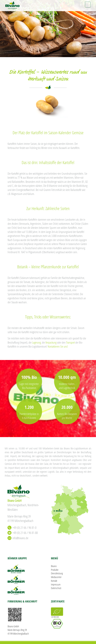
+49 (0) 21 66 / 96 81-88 (25, 533)
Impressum (56, 584)
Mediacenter (56, 577)
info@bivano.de (20, 538)
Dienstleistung (57, 573)
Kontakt (54, 581)
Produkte (55, 570)
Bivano (54, 566)
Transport (70, 342)
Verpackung (51, 342)
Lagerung (36, 342)
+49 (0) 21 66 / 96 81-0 (24, 528)
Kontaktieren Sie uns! (58, 346)
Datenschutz (56, 588)
